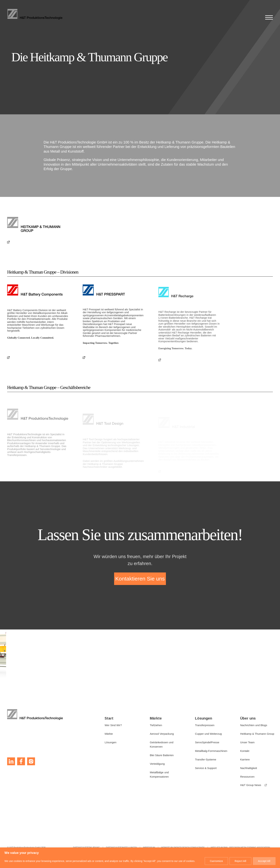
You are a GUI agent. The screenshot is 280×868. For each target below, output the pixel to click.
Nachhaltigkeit (249, 768)
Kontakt (245, 751)
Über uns (248, 718)
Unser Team (247, 742)
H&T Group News (251, 785)
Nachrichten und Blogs (254, 725)
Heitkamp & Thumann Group (257, 734)
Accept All (264, 861)
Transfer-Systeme (206, 759)
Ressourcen (247, 777)
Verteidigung (157, 764)
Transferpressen (205, 725)
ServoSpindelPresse (207, 742)
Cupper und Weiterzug (208, 734)
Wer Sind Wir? (113, 725)
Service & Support (206, 768)
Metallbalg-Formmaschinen (211, 751)
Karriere (245, 759)
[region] (140, 858)
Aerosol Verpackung (162, 734)
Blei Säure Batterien (162, 755)
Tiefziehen (156, 725)
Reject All (240, 861)
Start (109, 718)
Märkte (109, 734)
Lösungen (111, 742)
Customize (216, 861)
